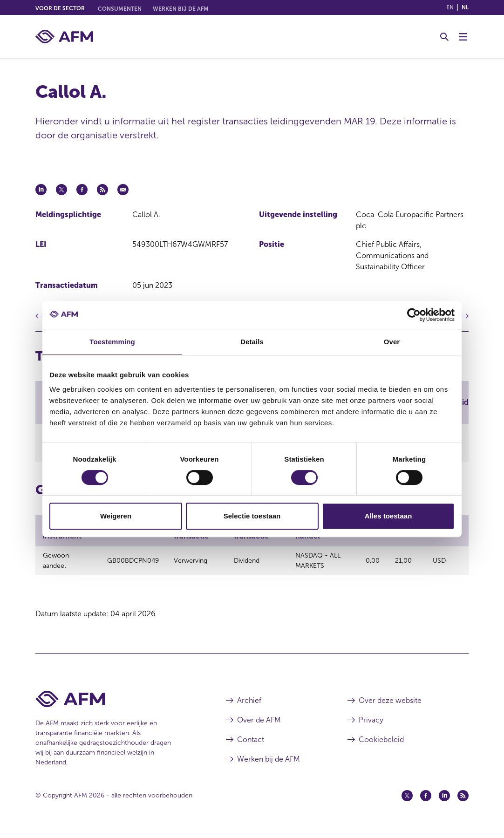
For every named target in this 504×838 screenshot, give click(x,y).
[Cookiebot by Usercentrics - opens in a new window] (414, 315)
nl (465, 7)
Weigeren (116, 516)
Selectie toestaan (252, 516)
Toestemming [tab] (112, 342)
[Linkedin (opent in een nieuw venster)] (444, 802)
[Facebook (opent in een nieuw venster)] (426, 802)
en (450, 7)
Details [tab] (252, 342)
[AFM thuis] (64, 37)
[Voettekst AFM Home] (117, 705)
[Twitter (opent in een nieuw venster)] (407, 802)
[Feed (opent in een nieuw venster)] (463, 802)
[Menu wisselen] (463, 37)
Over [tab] (392, 342)
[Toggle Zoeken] (444, 37)
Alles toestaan (388, 516)
